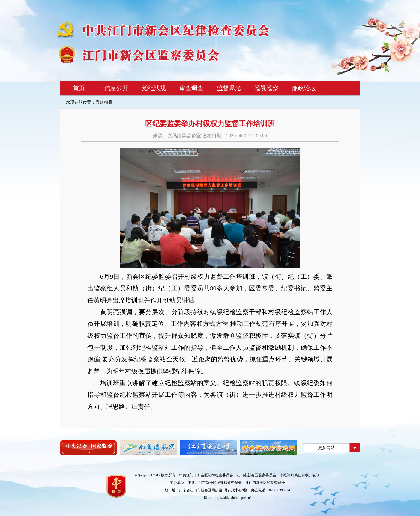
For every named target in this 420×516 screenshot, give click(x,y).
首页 (79, 88)
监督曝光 (229, 88)
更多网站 (326, 448)
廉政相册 (104, 102)
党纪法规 (154, 88)
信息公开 (116, 88)
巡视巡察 (266, 88)
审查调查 (191, 88)
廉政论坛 (304, 88)
